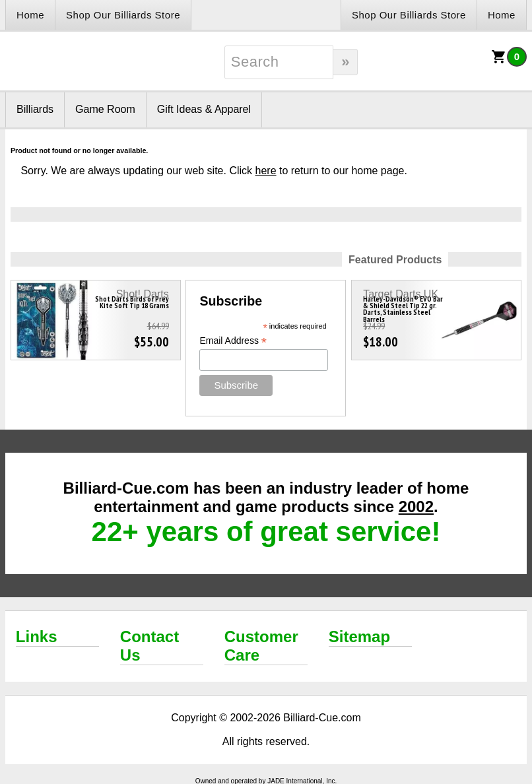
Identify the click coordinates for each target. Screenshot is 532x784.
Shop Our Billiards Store (123, 15)
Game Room (105, 109)
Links (37, 637)
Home (30, 15)
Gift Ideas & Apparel (204, 109)
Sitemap (359, 637)
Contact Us (150, 646)
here (266, 171)
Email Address (233, 341)
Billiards (35, 109)
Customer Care (261, 646)
